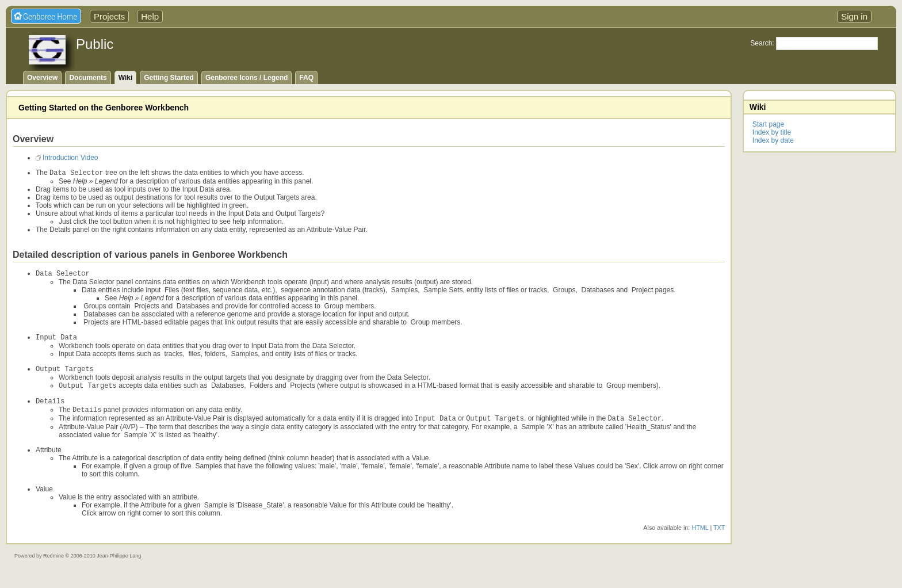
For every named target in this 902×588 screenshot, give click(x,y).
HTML (700, 537)
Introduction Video (70, 158)
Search (761, 43)
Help (150, 16)
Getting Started (169, 78)
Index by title (772, 132)
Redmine (53, 565)
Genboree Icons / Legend (246, 78)
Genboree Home (50, 17)
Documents (88, 78)
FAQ (306, 78)
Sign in (854, 16)
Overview (42, 78)
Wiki (126, 78)
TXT (719, 537)
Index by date (773, 140)
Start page (768, 124)
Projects (109, 16)
